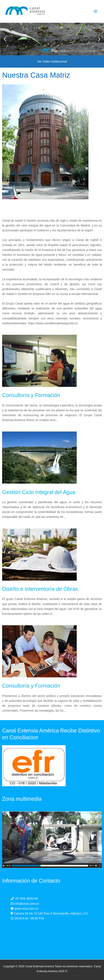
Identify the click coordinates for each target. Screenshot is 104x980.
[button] (5, 39)
